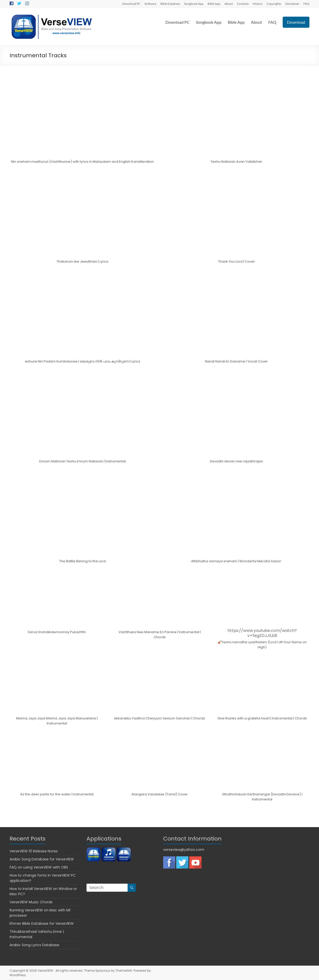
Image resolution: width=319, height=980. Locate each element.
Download (296, 22)
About (229, 4)
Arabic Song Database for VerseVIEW (42, 859)
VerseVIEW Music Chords (31, 902)
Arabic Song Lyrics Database (34, 945)
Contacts (243, 4)
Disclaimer (292, 4)
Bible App (214, 4)
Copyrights (274, 4)
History (258, 4)
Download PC (131, 4)
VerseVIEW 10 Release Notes (34, 851)
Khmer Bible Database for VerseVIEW (42, 923)
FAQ (306, 4)
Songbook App (194, 4)
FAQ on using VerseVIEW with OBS (39, 867)
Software (150, 4)
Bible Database (170, 4)
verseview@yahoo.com (184, 850)
